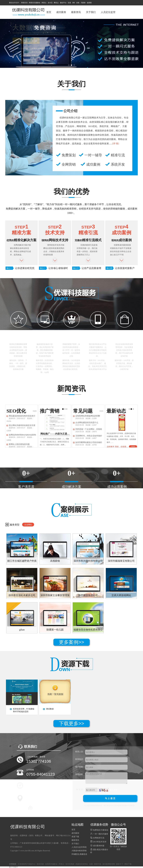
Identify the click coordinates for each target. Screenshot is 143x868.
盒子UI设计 (13, 867)
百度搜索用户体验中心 (27, 864)
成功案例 (61, 12)
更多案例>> (72, 642)
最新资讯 (76, 12)
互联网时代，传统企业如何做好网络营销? (89, 436)
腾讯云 (56, 3)
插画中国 (98, 864)
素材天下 (120, 864)
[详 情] (116, 144)
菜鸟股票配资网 (109, 864)
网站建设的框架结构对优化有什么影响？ (22, 416)
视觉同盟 (40, 864)
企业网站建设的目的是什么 (87, 422)
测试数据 (50, 709)
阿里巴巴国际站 (35, 3)
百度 (69, 3)
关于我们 (91, 12)
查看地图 (39, 808)
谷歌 (78, 3)
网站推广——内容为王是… (55, 434)
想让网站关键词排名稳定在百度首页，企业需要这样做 (22, 425)
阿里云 (44, 3)
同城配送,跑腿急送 (79, 854)
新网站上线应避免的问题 (19, 444)
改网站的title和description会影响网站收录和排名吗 (22, 435)
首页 (49, 12)
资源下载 (75, 837)
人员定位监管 (108, 12)
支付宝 (50, 3)
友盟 (91, 864)
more (35, 411)
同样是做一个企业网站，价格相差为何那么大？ (89, 429)
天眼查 (83, 3)
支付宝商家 (70, 864)
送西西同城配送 (51, 864)
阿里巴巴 (24, 3)
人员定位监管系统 (79, 847)
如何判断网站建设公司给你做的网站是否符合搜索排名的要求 (89, 442)
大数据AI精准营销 (79, 851)
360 (74, 3)
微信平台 (63, 3)
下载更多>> (72, 723)
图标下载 (128, 864)
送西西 (89, 3)
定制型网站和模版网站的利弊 (88, 416)
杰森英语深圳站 (82, 864)
